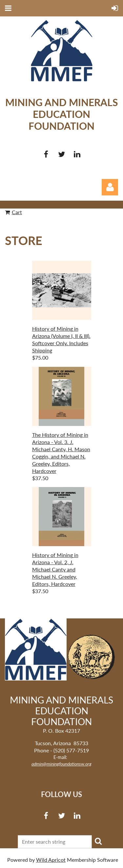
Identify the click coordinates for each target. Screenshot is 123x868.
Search (98, 841)
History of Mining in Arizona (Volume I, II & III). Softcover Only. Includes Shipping (61, 339)
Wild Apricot (51, 860)
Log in (110, 187)
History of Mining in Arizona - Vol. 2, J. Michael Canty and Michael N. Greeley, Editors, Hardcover (55, 569)
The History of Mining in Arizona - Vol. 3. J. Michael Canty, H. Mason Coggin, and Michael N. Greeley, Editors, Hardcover (61, 453)
